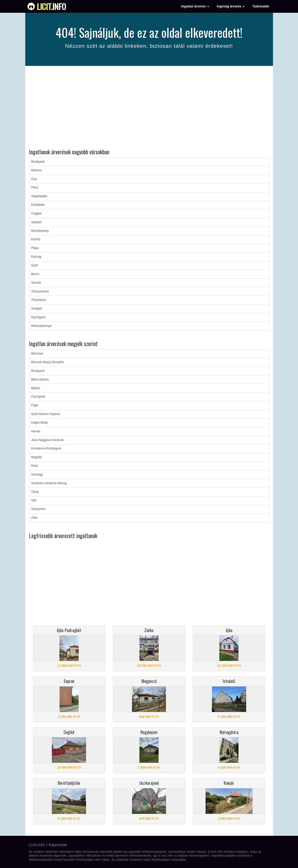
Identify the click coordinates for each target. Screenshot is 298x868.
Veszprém (38, 509)
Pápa (35, 248)
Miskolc (37, 170)
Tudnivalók (261, 6)
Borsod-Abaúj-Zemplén (48, 362)
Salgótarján (39, 196)
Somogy (37, 474)
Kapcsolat (58, 845)
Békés (36, 388)
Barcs (35, 274)
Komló (36, 239)
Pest (34, 466)
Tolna (35, 492)
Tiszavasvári (40, 291)
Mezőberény (40, 231)
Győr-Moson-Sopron (46, 414)
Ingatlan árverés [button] (195, 6)
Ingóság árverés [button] (231, 6)
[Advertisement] (149, 108)
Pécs (35, 187)
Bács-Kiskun (40, 379)
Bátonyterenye (41, 326)
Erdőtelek (38, 205)
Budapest (38, 162)
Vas (34, 500)
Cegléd (36, 213)
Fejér (35, 405)
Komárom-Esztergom (46, 448)
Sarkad (36, 222)
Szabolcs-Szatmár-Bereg (49, 483)
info (51, 6)
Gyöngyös (38, 317)
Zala (34, 518)
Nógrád (36, 457)
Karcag (36, 257)
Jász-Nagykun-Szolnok (47, 440)
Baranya (37, 353)
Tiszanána (38, 300)
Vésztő (36, 283)
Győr (35, 265)
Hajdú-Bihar (40, 423)
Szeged (37, 308)
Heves (36, 431)
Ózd (34, 179)
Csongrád (38, 397)
